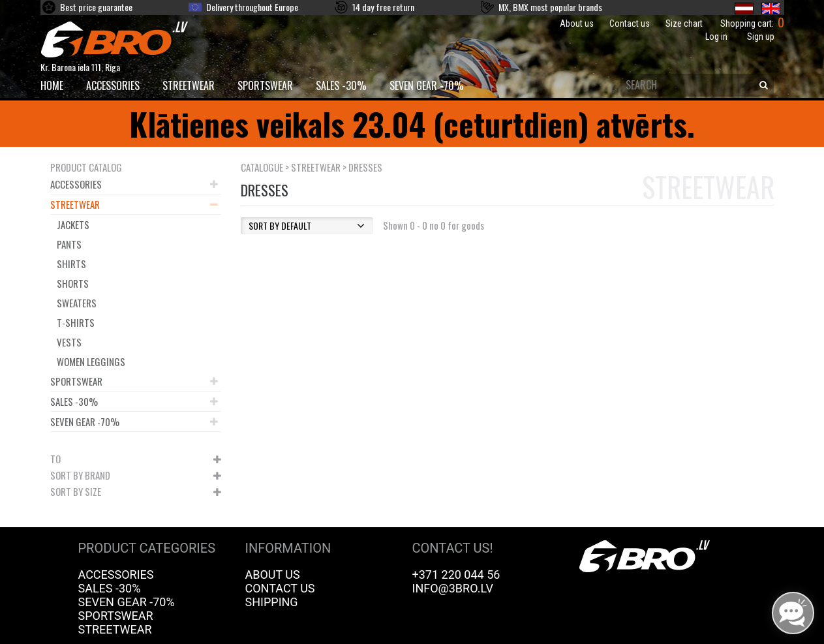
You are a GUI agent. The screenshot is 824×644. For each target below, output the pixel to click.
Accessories (113, 85)
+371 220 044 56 (456, 575)
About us (577, 23)
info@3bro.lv (453, 588)
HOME (52, 85)
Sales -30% (341, 85)
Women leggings (91, 361)
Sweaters (77, 303)
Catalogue (262, 167)
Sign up (761, 37)
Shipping (272, 602)
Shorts (73, 283)
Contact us (630, 23)
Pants (69, 244)
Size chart (684, 23)
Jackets (73, 224)
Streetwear (189, 85)
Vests (69, 342)
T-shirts (76, 322)
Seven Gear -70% (427, 85)
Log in (716, 37)
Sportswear (265, 85)
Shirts (71, 264)
